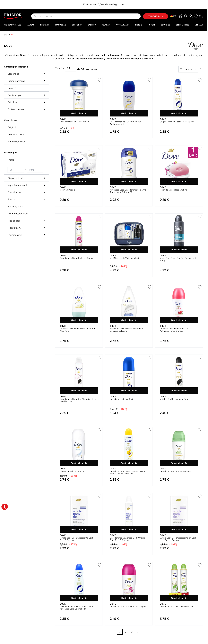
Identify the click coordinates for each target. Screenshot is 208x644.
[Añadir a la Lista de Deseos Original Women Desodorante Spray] (200, 80)
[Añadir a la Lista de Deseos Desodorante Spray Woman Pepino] (200, 565)
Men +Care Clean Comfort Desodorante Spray (178, 259)
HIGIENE (139, 25)
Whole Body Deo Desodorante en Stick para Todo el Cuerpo (178, 539)
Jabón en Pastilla (67, 190)
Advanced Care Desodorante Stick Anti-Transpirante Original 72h (128, 191)
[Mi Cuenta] (191, 16)
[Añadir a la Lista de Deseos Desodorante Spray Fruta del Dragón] (100, 216)
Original (12, 127)
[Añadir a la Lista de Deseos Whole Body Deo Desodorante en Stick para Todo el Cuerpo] (200, 496)
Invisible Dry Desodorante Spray (175, 399)
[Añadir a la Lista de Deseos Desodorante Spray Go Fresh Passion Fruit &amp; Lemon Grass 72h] (150, 430)
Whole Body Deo (17, 142)
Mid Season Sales (13, 25)
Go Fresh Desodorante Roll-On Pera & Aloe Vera (77, 330)
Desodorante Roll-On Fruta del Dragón (128, 606)
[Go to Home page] (13, 16)
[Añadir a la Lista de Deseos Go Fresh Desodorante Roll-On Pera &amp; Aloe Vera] (100, 287)
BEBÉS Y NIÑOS (183, 25)
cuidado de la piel (62, 55)
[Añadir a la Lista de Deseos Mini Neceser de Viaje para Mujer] (150, 216)
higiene (46, 55)
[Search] (137, 16)
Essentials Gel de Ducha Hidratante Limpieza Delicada (126, 330)
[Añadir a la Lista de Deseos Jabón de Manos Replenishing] (200, 148)
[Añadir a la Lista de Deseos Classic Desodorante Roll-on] (100, 430)
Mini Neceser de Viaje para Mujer (125, 258)
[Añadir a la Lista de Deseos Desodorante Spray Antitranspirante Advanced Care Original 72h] (100, 565)
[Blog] (181, 16)
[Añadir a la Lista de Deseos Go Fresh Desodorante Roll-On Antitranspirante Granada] (200, 287)
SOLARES (106, 25)
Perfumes (45, 25)
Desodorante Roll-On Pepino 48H (175, 471)
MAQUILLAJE (61, 25)
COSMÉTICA (77, 25)
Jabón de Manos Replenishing (174, 190)
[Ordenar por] (188, 69)
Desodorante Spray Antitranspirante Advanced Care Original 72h (77, 608)
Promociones (156, 16)
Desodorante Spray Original (123, 399)
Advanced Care (16, 134)
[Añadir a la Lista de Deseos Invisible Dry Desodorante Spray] (200, 358)
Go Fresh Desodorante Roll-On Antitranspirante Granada (174, 330)
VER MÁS (199, 25)
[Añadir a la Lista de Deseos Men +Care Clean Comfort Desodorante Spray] (200, 216)
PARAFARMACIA (123, 25)
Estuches (166, 25)
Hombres (12, 88)
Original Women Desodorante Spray (177, 122)
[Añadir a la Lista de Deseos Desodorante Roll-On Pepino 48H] (200, 430)
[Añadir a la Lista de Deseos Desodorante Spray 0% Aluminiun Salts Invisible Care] (100, 358)
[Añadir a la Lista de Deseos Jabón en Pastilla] (100, 148)
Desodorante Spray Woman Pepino (176, 606)
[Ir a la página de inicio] (6, 34)
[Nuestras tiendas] (186, 16)
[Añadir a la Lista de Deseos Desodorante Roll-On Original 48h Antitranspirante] (150, 80)
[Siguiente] (138, 632)
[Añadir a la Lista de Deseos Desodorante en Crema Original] (100, 80)
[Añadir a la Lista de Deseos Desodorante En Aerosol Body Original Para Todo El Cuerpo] (150, 496)
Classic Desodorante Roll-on (73, 471)
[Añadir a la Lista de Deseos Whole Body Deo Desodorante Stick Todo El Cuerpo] (100, 496)
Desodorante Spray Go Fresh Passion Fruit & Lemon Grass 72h (127, 472)
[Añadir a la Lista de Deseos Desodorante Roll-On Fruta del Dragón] (150, 565)
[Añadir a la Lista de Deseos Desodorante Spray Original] (150, 358)
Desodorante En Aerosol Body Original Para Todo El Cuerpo (128, 539)
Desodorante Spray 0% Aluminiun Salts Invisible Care (78, 400)
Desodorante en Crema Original (74, 122)
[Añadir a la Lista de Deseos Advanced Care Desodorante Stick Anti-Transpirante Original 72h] (150, 148)
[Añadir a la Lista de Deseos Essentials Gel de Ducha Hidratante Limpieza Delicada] (150, 287)
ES (173, 16)
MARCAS (31, 25)
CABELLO (92, 25)
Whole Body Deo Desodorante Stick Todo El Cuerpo (76, 539)
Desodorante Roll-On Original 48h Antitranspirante (126, 123)
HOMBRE (152, 25)
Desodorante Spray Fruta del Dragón (77, 258)
